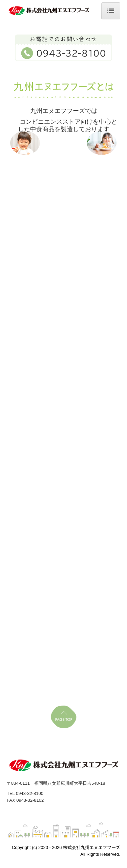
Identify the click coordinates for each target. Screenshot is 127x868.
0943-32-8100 (30, 793)
